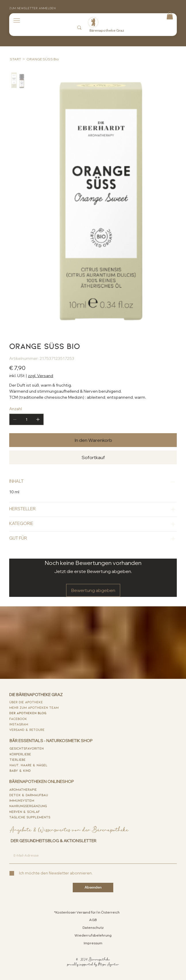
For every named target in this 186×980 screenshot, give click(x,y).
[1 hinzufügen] (38, 419)
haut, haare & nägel (28, 765)
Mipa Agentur (109, 965)
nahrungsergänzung (28, 806)
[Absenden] (93, 888)
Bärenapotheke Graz (107, 30)
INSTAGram (19, 724)
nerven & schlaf (25, 811)
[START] (15, 59)
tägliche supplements (30, 817)
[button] (170, 15)
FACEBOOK (18, 719)
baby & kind (20, 770)
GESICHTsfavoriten (27, 748)
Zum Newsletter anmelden (32, 8)
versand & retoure (27, 729)
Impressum (93, 943)
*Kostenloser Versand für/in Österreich (87, 912)
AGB (93, 920)
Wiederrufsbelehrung (93, 935)
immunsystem (22, 800)
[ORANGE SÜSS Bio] (43, 59)
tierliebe (18, 759)
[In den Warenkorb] (93, 440)
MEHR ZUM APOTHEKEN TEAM (34, 707)
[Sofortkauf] (93, 457)
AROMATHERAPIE (23, 789)
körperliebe (20, 754)
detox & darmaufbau (29, 795)
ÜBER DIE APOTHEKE (26, 702)
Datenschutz (93, 928)
